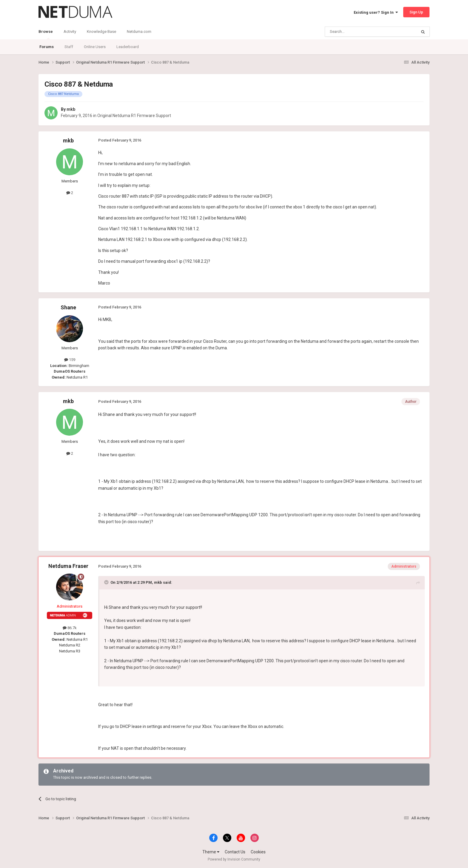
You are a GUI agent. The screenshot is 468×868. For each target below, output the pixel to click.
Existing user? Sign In (376, 12)
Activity (70, 32)
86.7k (70, 628)
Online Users (95, 47)
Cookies (258, 852)
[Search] (357, 32)
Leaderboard (128, 47)
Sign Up (416, 12)
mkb (71, 109)
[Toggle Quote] (107, 582)
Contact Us (235, 852)
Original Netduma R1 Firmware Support (134, 116)
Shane (68, 307)
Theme (211, 852)
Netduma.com (139, 32)
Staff (69, 47)
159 (70, 360)
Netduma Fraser (68, 566)
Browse (46, 34)
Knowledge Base (101, 32)
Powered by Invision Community (234, 859)
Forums (47, 47)
